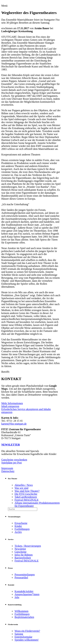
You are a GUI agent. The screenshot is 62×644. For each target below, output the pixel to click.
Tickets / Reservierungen (28, 546)
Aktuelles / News (24, 485)
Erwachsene (21, 523)
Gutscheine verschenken (14, 460)
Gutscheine (21, 552)
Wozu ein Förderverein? (27, 631)
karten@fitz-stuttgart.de (14, 424)
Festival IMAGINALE (27, 500)
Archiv (18, 532)
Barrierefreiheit (23, 558)
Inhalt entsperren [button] (10, 406)
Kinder (18, 526)
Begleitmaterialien (24, 617)
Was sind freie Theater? (27, 491)
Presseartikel (21, 577)
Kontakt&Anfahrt (24, 591)
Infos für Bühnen (24, 555)
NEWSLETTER (11, 445)
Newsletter (20, 549)
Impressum (7, 468)
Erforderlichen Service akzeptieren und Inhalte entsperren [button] (26, 411)
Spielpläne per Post (12, 463)
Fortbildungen (22, 529)
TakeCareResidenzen (26, 497)
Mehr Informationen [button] (12, 403)
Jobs (17, 597)
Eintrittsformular (23, 637)
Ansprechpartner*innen (27, 594)
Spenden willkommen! (27, 640)
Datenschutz (8, 471)
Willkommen (21, 611)
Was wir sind (21, 488)
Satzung (19, 634)
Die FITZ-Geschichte (26, 494)
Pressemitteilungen (25, 575)
